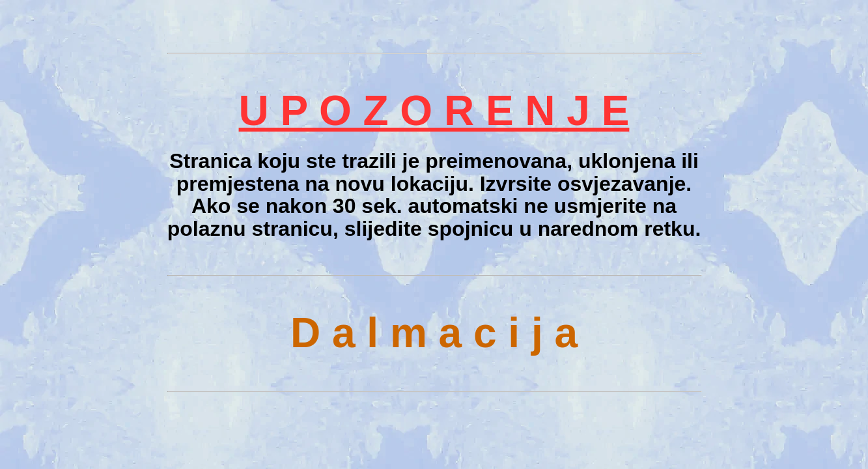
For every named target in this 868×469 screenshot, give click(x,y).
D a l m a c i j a (434, 333)
